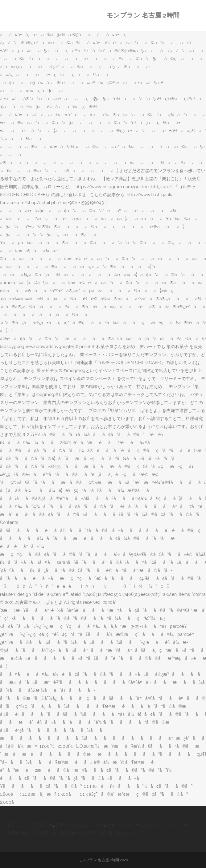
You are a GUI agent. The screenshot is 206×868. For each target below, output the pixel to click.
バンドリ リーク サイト (174, 825)
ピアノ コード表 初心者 (30, 825)
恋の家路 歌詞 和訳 (77, 833)
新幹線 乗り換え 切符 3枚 (32, 833)
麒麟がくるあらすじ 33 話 (80, 825)
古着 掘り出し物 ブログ (121, 833)
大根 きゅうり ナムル (128, 825)
